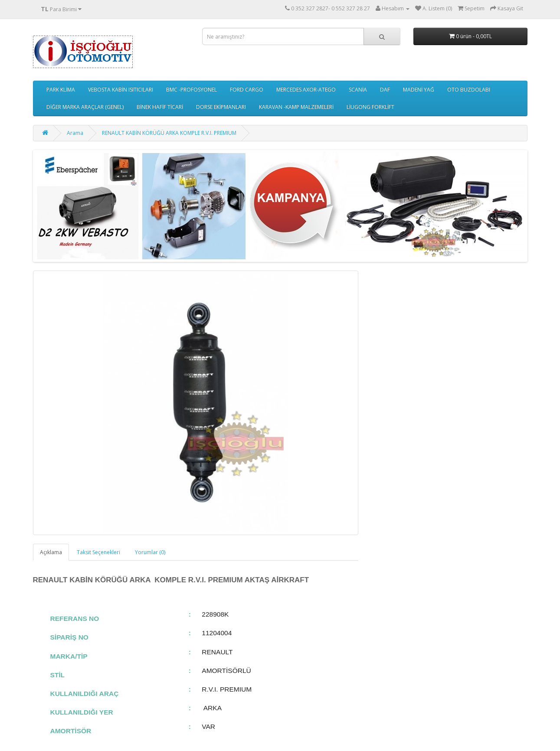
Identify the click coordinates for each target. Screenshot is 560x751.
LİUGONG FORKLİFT (370, 107)
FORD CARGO (247, 90)
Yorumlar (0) (150, 552)
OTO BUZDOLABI (469, 90)
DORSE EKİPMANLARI (221, 107)
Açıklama (51, 552)
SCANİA (358, 90)
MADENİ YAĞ (419, 90)
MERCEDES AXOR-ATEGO (306, 90)
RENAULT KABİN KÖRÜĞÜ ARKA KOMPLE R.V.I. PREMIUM (169, 133)
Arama (75, 133)
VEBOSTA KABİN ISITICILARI (121, 90)
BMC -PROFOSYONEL (192, 90)
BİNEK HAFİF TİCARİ (160, 107)
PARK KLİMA (61, 90)
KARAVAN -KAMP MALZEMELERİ (296, 107)
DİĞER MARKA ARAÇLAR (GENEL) (85, 107)
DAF (385, 90)
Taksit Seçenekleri (98, 552)
